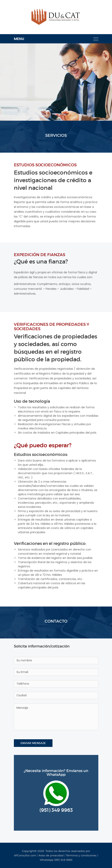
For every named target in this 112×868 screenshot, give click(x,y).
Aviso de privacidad (51, 855)
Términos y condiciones (81, 855)
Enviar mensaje (33, 743)
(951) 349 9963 (56, 810)
